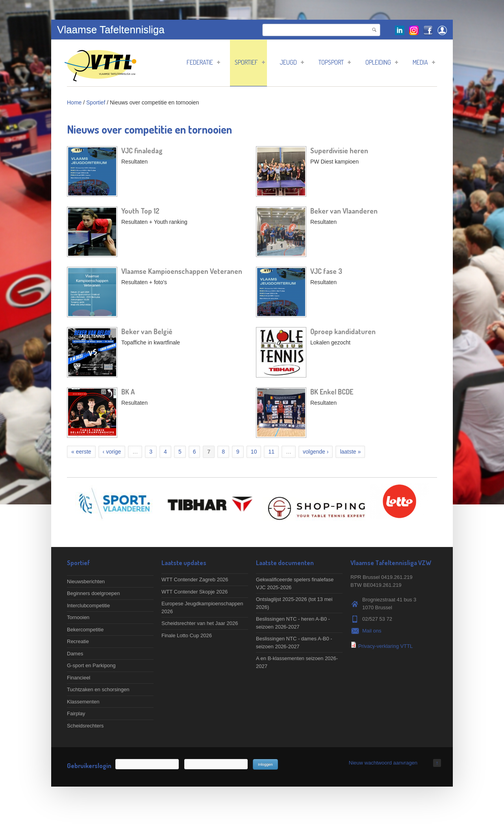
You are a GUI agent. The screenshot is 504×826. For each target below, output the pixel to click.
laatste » (350, 452)
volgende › (316, 452)
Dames (75, 654)
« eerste (81, 452)
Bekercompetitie (85, 630)
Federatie (203, 62)
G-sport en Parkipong (91, 665)
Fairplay (76, 713)
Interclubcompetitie (88, 606)
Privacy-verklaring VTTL (386, 646)
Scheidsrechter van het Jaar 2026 (200, 623)
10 (254, 452)
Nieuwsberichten (86, 581)
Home (74, 102)
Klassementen (83, 702)
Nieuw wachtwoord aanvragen (383, 763)
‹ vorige (112, 452)
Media (424, 62)
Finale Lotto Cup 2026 (187, 635)
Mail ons (372, 631)
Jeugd (292, 62)
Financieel (79, 678)
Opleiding (382, 62)
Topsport (335, 62)
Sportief (250, 62)
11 (271, 452)
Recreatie (78, 641)
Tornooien (78, 617)
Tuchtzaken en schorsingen (98, 689)
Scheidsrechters (85, 726)
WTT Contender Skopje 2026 (195, 592)
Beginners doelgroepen (93, 593)
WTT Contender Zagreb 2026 (195, 580)
